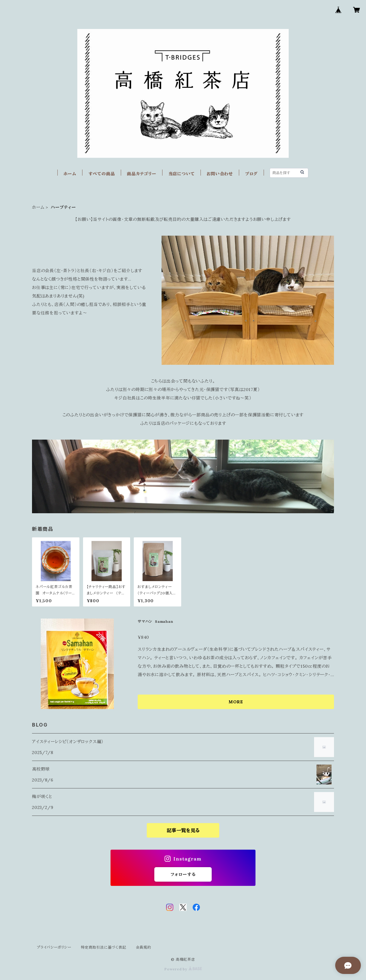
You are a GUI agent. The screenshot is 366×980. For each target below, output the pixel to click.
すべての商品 (102, 174)
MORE (236, 702)
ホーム (70, 174)
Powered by (183, 969)
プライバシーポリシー (54, 947)
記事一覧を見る (183, 830)
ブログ (251, 174)
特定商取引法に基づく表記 (104, 947)
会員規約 (144, 947)
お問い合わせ (220, 174)
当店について (182, 174)
